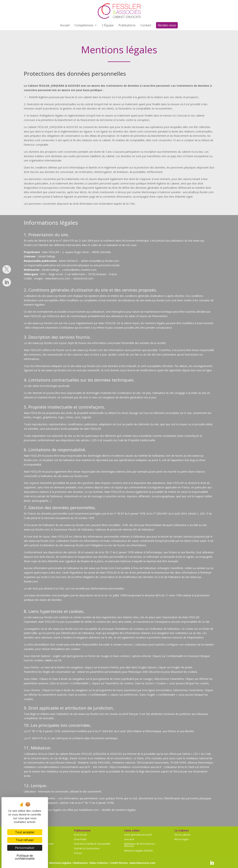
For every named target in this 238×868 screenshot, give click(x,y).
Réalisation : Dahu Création (91, 863)
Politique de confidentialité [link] (25, 857)
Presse (78, 853)
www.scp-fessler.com (59, 296)
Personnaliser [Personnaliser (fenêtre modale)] (25, 848)
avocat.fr (129, 839)
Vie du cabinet (182, 835)
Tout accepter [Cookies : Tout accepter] (25, 832)
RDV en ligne (181, 839)
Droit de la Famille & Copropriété (92, 844)
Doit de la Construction (87, 848)
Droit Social (80, 835)
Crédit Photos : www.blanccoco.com (133, 863)
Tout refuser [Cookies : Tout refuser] (25, 840)
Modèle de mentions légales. (119, 810)
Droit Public (80, 839)
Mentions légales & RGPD (139, 851)
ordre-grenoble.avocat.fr (138, 835)
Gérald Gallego (47, 256)
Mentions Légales (60, 863)
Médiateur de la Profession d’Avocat (140, 845)
